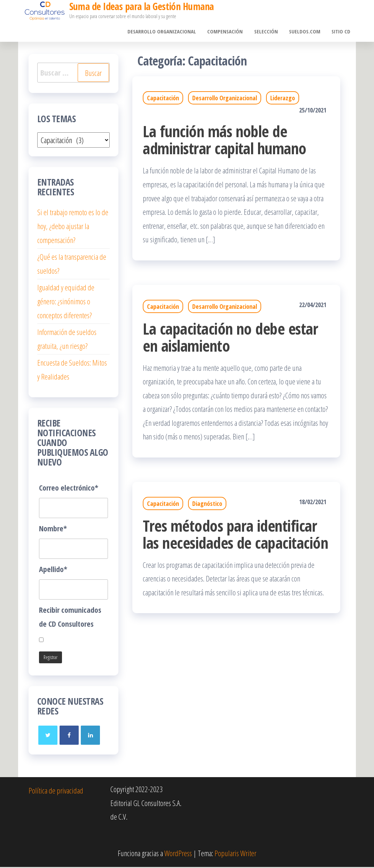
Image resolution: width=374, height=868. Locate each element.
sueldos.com (306, 32)
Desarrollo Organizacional (165, 32)
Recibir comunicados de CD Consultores (70, 617)
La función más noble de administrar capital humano (224, 141)
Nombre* (53, 529)
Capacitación (163, 99)
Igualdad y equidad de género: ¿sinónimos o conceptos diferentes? (66, 302)
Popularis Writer (235, 854)
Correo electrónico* (69, 488)
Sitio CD (341, 32)
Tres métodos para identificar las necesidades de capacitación (235, 535)
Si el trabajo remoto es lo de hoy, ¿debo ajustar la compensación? (73, 227)
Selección (268, 32)
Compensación (228, 32)
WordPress (178, 854)
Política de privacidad (56, 791)
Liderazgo (283, 99)
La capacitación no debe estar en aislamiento (230, 338)
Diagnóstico (207, 504)
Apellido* (53, 570)
